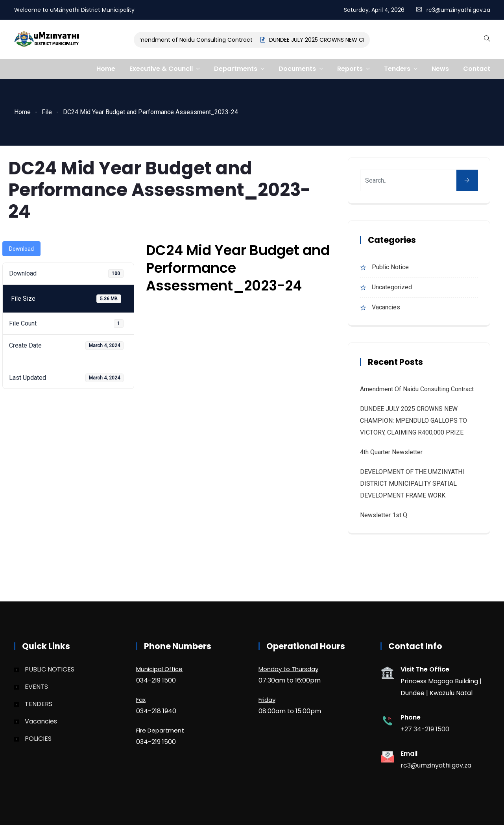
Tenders (397, 69)
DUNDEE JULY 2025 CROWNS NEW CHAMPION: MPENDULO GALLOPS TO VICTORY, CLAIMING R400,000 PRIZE (414, 421)
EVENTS (36, 687)
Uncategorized (392, 287)
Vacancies (386, 307)
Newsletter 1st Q (384, 515)
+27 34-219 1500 (425, 729)
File (47, 112)
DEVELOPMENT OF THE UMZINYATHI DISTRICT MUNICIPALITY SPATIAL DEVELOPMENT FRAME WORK (412, 484)
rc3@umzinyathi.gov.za (458, 10)
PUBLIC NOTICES (50, 669)
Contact (477, 69)
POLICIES (38, 739)
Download (21, 249)
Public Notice (390, 267)
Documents (297, 69)
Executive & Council (161, 69)
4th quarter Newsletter (391, 452)
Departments (236, 69)
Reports (350, 69)
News (440, 69)
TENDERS (39, 704)
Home (106, 69)
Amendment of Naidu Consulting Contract (198, 40)
